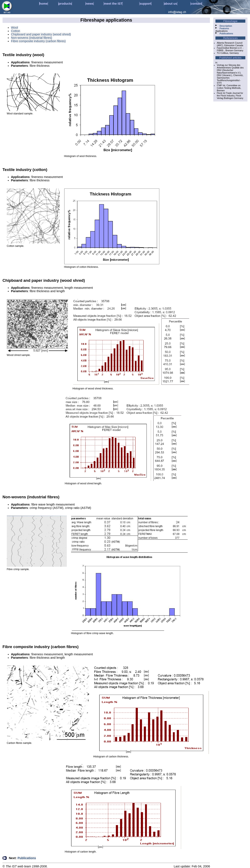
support (145, 4)
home (44, 4)
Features (224, 28)
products (65, 4)
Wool (15, 28)
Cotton (16, 31)
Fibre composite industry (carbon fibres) (38, 41)
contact (196, 4)
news (90, 4)
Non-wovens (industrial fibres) (32, 38)
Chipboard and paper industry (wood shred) (41, 34)
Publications (27, 858)
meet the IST (113, 4)
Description (226, 26)
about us (171, 4)
